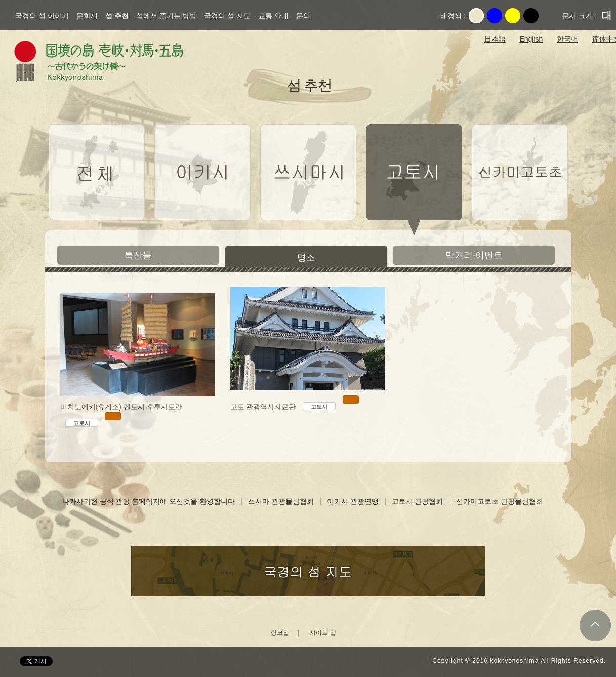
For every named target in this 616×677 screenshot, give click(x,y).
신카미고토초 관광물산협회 (500, 501)
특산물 (138, 255)
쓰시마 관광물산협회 (281, 501)
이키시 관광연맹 (353, 501)
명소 (306, 258)
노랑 (513, 16)
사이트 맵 (323, 633)
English (531, 39)
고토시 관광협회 (418, 501)
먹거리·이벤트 (474, 255)
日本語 (495, 39)
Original (476, 16)
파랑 (495, 16)
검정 (531, 16)
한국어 (567, 39)
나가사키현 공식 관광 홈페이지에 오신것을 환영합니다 (149, 501)
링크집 (280, 633)
